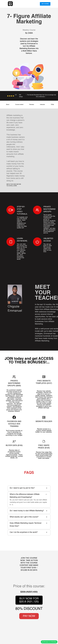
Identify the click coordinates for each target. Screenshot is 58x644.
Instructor (42, 105)
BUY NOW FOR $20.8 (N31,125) (29, 600)
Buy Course (45, 4)
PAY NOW (29, 616)
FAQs (52, 105)
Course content (19, 105)
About (8, 105)
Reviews (32, 105)
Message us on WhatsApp (49, 642)
